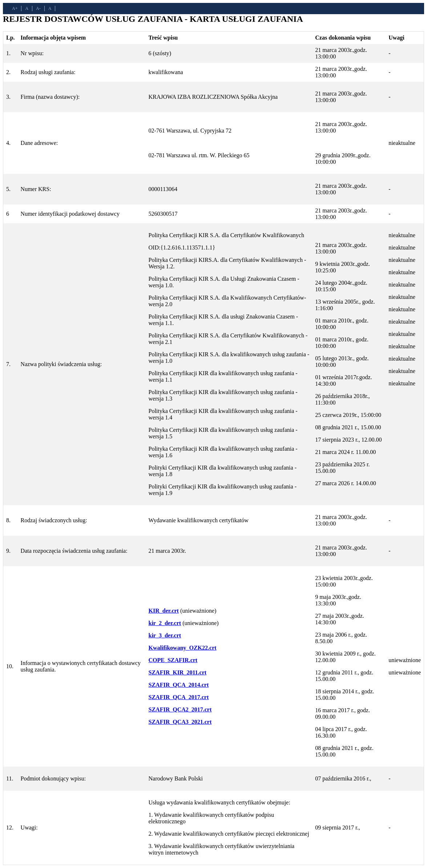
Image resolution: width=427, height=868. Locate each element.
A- (38, 8)
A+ (15, 8)
